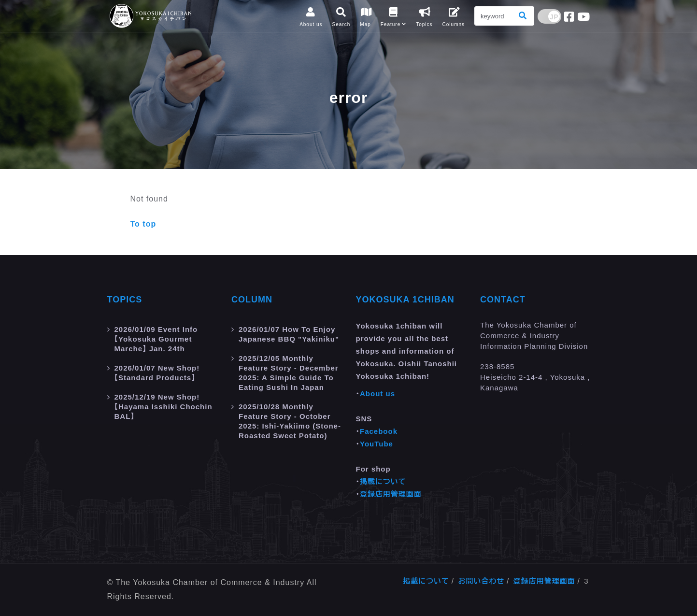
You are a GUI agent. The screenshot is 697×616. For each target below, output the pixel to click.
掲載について (383, 481)
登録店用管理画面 (391, 494)
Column (252, 300)
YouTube (377, 444)
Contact (503, 300)
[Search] (494, 16)
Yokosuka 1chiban (405, 300)
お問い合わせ (481, 581)
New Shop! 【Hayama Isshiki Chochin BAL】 (164, 407)
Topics (125, 300)
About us (377, 394)
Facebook (379, 431)
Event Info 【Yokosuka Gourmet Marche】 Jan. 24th (156, 339)
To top (143, 224)
